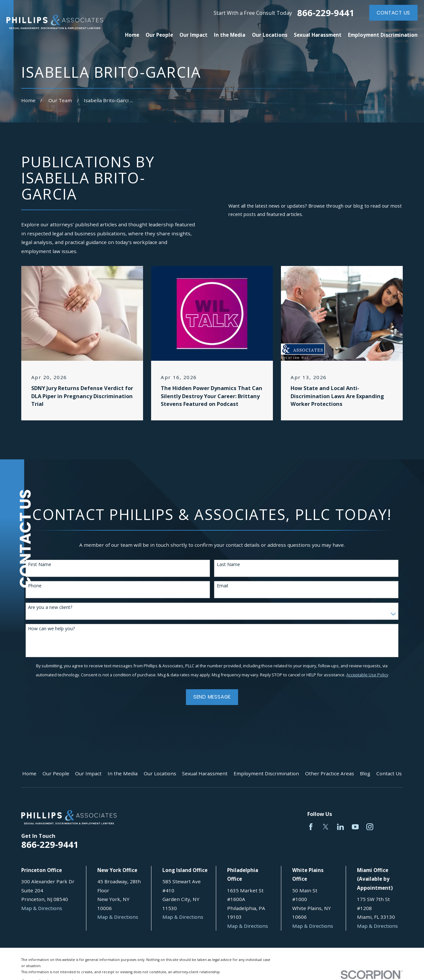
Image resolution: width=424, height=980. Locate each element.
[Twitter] (326, 827)
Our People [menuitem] (159, 35)
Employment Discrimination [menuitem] (383, 35)
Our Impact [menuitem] (193, 35)
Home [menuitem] (132, 35)
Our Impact (88, 773)
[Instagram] (370, 827)
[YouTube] (355, 827)
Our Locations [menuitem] (270, 35)
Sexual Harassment (205, 773)
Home (29, 773)
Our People (56, 773)
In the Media (123, 773)
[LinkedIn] (340, 827)
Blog (365, 773)
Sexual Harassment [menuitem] (318, 35)
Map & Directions (42, 908)
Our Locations (160, 773)
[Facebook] (311, 827)
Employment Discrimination (266, 773)
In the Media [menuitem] (230, 35)
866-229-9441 (326, 13)
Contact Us (394, 13)
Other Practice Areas (330, 773)
